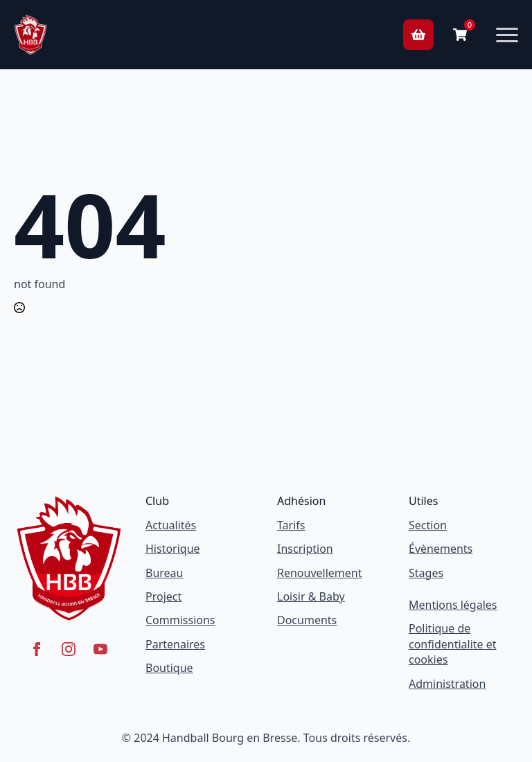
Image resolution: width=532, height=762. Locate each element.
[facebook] (37, 649)
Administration (447, 684)
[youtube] (100, 649)
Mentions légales (453, 605)
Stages (426, 573)
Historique (173, 549)
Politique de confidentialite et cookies (453, 644)
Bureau (164, 573)
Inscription (305, 549)
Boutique (169, 668)
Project (163, 596)
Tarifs (291, 525)
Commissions (180, 620)
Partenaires (175, 644)
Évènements (441, 549)
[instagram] (69, 649)
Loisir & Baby (311, 596)
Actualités (171, 525)
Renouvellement (320, 573)
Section (428, 525)
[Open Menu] (507, 35)
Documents (307, 620)
